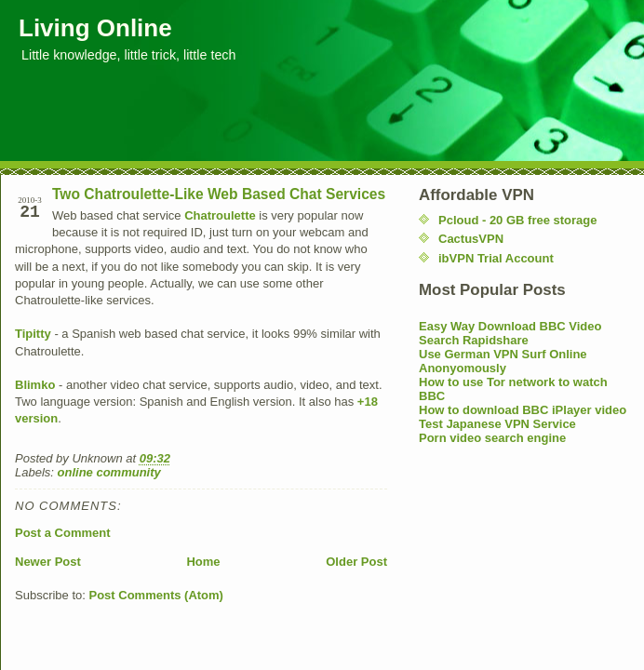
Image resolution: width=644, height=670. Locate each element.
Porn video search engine (492, 438)
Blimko (35, 385)
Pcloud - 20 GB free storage (518, 220)
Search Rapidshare (474, 340)
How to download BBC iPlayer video (523, 410)
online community (109, 472)
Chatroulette (220, 215)
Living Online (95, 28)
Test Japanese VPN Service (497, 424)
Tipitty (33, 334)
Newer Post (48, 562)
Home (203, 562)
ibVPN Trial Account (496, 258)
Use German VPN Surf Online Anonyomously (503, 361)
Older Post (356, 562)
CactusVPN (471, 239)
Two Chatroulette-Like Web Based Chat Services (219, 194)
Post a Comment (63, 533)
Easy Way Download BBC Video (510, 326)
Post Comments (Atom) (156, 595)
